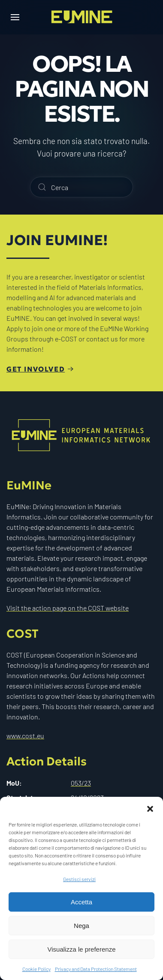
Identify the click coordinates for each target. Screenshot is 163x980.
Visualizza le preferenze (82, 949)
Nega (81, 926)
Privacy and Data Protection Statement (96, 969)
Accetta (81, 902)
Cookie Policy (36, 969)
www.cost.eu (25, 734)
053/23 (81, 781)
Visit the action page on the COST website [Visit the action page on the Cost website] (68, 606)
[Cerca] (81, 187)
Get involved (36, 369)
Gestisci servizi (79, 879)
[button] (150, 808)
